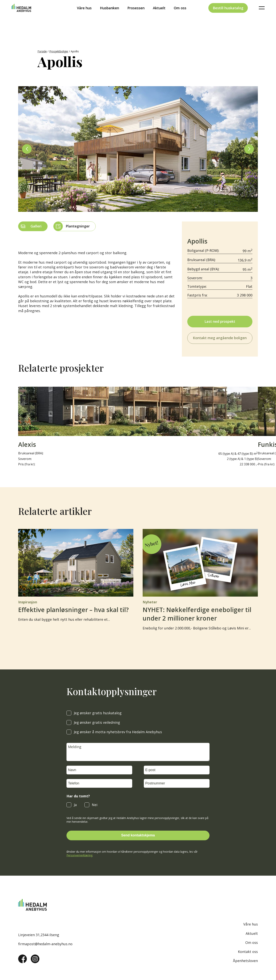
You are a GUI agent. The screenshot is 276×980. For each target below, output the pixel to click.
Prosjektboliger (59, 51)
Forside (42, 51)
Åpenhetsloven (245, 961)
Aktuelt (159, 14)
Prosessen (136, 14)
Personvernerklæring (79, 855)
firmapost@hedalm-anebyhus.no (45, 944)
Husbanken (109, 14)
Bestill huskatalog (228, 14)
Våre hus (84, 14)
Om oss (180, 14)
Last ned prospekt (220, 321)
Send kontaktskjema (138, 835)
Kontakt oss (248, 952)
